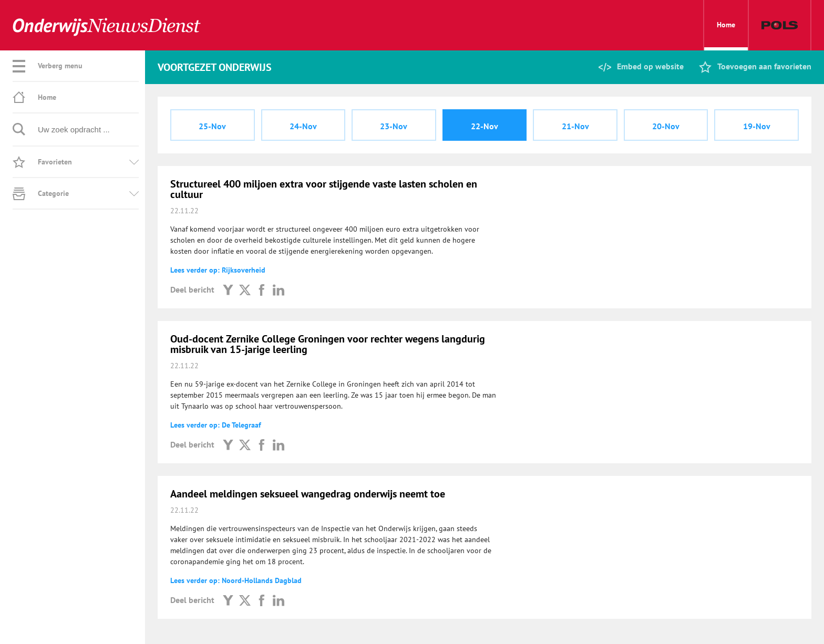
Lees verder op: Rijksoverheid (218, 270)
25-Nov (212, 126)
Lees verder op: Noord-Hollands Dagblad (236, 580)
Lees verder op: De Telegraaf (216, 425)
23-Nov (394, 126)
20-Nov (666, 126)
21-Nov (575, 126)
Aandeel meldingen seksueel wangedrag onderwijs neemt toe (308, 494)
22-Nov (485, 126)
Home (726, 35)
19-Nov (757, 126)
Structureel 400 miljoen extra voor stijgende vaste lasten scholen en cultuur (324, 189)
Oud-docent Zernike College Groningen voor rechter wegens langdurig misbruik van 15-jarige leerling (328, 344)
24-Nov (303, 126)
